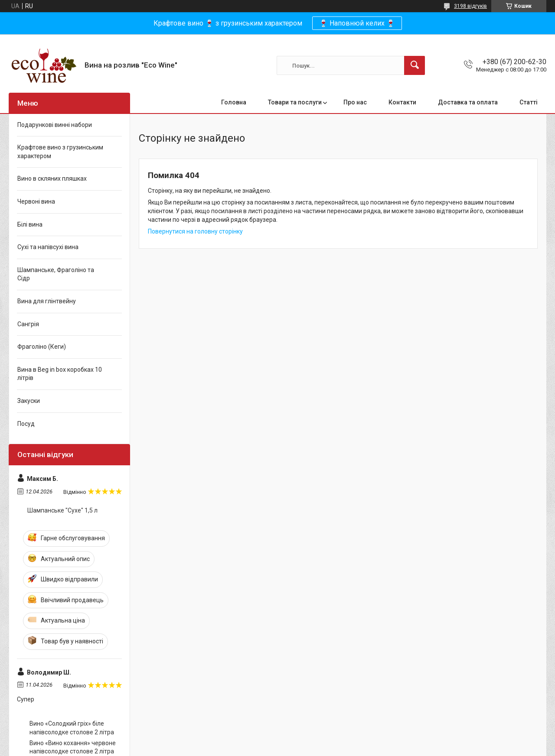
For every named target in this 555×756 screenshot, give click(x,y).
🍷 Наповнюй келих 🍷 (357, 23)
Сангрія (28, 324)
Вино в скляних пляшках (52, 178)
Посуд (26, 424)
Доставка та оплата (468, 102)
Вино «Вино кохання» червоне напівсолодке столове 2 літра (73, 747)
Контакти (402, 102)
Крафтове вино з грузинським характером (60, 152)
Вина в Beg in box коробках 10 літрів (60, 374)
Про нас (355, 102)
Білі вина (30, 224)
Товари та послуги (295, 102)
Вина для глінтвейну (47, 301)
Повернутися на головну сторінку (195, 231)
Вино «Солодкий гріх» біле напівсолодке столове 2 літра (72, 728)
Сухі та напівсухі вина (48, 247)
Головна (234, 102)
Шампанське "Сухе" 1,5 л (62, 510)
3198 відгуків (470, 6)
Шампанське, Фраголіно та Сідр (56, 274)
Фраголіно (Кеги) (42, 347)
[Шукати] (415, 65)
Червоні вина (36, 201)
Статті (529, 102)
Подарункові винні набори (55, 125)
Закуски (29, 401)
